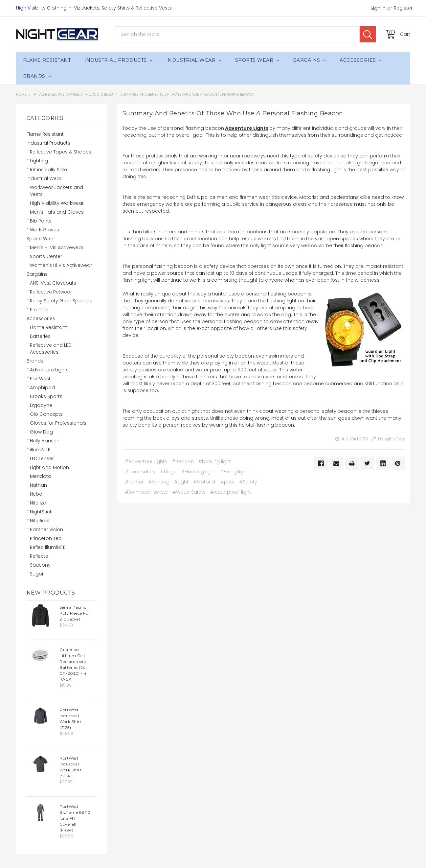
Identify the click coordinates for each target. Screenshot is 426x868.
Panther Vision (46, 529)
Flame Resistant (47, 60)
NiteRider (40, 521)
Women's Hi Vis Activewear (61, 265)
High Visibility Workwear (57, 203)
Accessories (361, 60)
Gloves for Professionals (58, 423)
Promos (39, 310)
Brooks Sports (46, 396)
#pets (227, 482)
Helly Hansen (45, 441)
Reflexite (39, 556)
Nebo (36, 494)
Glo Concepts (46, 414)
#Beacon (183, 461)
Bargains (309, 60)
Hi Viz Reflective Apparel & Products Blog (73, 94)
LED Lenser (42, 458)
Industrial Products (118, 60)
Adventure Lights (49, 370)
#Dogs (168, 472)
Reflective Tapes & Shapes (61, 152)
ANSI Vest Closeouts (53, 283)
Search (368, 34)
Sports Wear (257, 60)
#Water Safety (189, 492)
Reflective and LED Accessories (51, 349)
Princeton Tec (46, 538)
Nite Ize (38, 503)
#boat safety (140, 472)
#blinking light (215, 461)
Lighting (39, 161)
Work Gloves (45, 230)
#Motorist (204, 482)
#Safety (248, 482)
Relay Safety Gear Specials (61, 301)
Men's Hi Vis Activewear (57, 247)
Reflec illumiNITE (48, 547)
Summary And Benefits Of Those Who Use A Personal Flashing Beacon (187, 94)
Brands (37, 76)
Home (21, 94)
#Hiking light (234, 472)
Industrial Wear (194, 60)
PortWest (40, 379)
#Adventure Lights (146, 461)
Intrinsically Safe (48, 170)
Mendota (41, 476)
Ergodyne (41, 405)
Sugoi (36, 574)
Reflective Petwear (51, 292)
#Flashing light (198, 472)
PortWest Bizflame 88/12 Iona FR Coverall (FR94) (75, 818)
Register (403, 8)
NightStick (41, 512)
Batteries (40, 336)
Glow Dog (41, 432)
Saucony (40, 565)
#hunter (134, 482)
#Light (181, 482)
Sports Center (46, 256)
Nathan (38, 485)
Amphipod (42, 387)
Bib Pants (41, 221)
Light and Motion (49, 467)
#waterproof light (231, 492)
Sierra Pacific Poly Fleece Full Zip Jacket (75, 613)
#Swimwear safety (146, 492)
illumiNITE (40, 450)
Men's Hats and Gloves (57, 212)
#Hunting (159, 482)
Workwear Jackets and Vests (56, 191)
